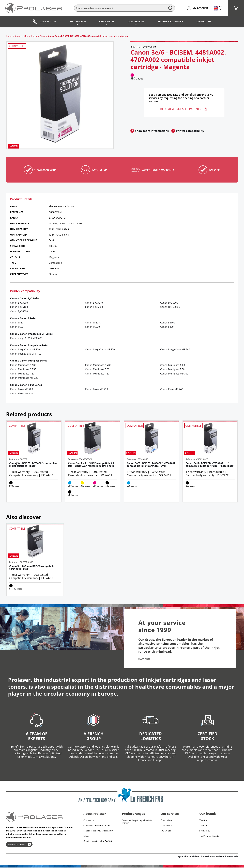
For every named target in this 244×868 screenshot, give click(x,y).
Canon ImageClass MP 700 (25, 349)
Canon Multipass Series (33, 361)
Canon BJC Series (30, 298)
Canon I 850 (167, 327)
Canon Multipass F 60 (22, 374)
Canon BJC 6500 (19, 311)
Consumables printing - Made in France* (137, 822)
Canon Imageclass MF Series (36, 334)
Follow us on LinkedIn (19, 845)
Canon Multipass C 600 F (174, 365)
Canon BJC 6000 (169, 303)
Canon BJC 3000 (19, 303)
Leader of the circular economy (98, 831)
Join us (86, 836)
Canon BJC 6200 (94, 307)
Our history (89, 821)
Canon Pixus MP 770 (21, 393)
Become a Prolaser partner (184, 109)
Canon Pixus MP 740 (172, 389)
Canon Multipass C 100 (23, 365)
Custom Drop (167, 826)
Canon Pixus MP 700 (21, 389)
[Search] (125, 8)
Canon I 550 (17, 323)
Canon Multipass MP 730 (24, 378)
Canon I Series (28, 318)
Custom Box (166, 821)
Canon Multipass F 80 (97, 374)
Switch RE (205, 831)
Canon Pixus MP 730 (96, 389)
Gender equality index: (98, 842)
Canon (14, 298)
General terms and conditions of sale (219, 857)
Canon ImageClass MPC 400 (26, 354)
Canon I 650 (17, 327)
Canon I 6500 (92, 327)
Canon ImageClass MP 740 (175, 349)
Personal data (192, 857)
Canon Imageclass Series (34, 345)
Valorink (203, 821)
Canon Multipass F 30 (97, 369)
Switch (203, 826)
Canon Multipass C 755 (23, 369)
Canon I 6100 (168, 323)
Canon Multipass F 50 (172, 369)
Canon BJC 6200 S (170, 307)
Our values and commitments (97, 826)
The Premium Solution (210, 836)
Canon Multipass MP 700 (174, 374)
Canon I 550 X (93, 323)
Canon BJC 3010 (94, 303)
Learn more (146, 659)
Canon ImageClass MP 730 (100, 349)
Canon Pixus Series (31, 385)
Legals (180, 857)
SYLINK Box (166, 831)
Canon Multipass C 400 (98, 365)
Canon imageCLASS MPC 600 (26, 338)
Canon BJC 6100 (19, 307)
